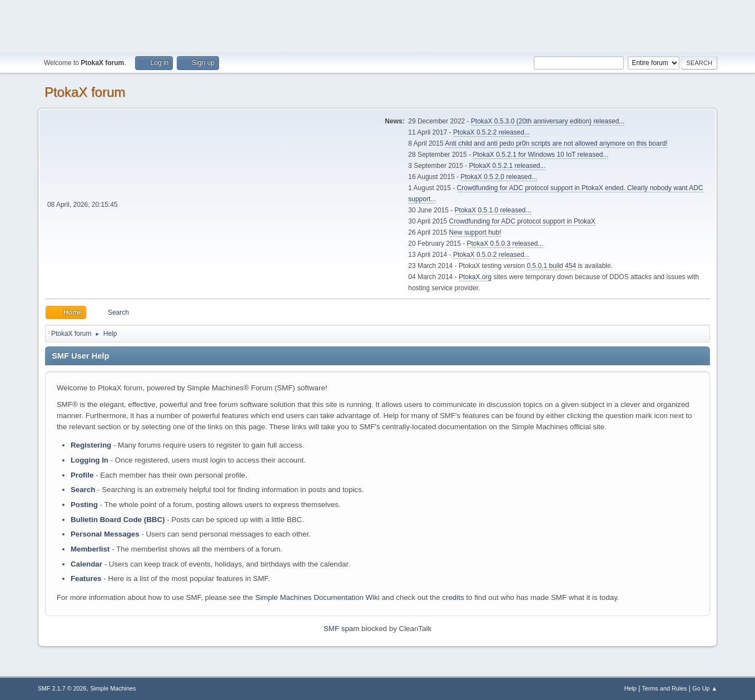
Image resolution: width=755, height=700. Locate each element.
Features (86, 579)
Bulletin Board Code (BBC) (118, 520)
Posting (84, 505)
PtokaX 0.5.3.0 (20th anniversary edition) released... (548, 121)
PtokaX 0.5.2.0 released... (499, 177)
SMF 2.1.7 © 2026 (62, 688)
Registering (91, 445)
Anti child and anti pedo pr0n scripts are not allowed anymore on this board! (556, 143)
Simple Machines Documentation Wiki (317, 597)
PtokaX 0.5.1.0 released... (493, 210)
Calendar (86, 564)
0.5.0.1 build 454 (551, 266)
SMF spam (341, 629)
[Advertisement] (377, 25)
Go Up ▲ (705, 688)
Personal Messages (105, 534)
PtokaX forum (85, 92)
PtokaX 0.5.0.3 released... (505, 244)
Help (630, 688)
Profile (82, 475)
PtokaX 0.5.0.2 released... (491, 255)
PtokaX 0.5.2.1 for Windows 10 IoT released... (540, 155)
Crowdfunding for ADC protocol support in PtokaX (522, 221)
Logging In (90, 460)
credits (453, 597)
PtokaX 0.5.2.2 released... (491, 132)
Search (83, 490)
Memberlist (90, 549)
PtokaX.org (475, 277)
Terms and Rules (665, 688)
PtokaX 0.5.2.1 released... (508, 166)
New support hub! (475, 232)
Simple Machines (113, 688)
